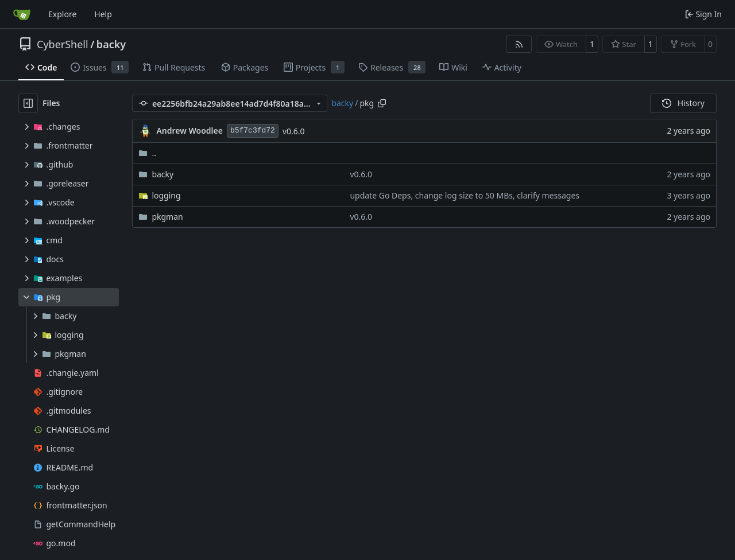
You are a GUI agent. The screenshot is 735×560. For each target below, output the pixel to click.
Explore (62, 14)
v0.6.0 (294, 131)
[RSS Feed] (519, 44)
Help (103, 14)
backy (111, 44)
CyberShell (63, 44)
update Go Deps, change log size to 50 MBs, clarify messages (465, 195)
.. (147, 153)
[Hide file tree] (28, 103)
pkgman (167, 217)
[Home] (22, 14)
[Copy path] (382, 103)
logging (166, 195)
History (683, 103)
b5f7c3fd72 (253, 131)
